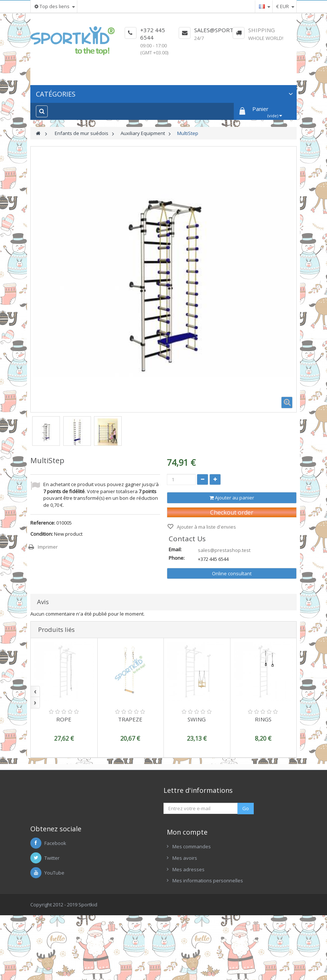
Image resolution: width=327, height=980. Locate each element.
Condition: (42, 534)
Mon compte (187, 885)
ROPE (64, 719)
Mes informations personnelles (208, 933)
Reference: (43, 523)
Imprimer (48, 547)
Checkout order (232, 512)
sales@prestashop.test (224, 550)
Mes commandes (192, 900)
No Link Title (186, 825)
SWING (197, 719)
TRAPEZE (130, 719)
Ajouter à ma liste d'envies (206, 527)
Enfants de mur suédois (82, 133)
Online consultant (232, 573)
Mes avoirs (185, 911)
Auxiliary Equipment (143, 133)
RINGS (263, 719)
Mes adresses (188, 922)
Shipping (262, 30)
